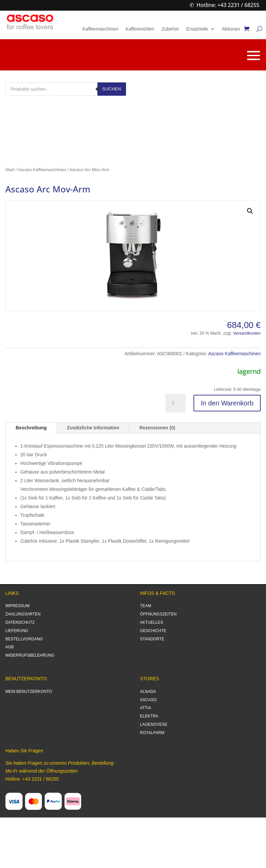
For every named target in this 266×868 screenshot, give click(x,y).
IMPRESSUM (17, 606)
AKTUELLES (151, 622)
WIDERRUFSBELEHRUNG (30, 655)
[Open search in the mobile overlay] (66, 89)
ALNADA (148, 692)
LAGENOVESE (154, 724)
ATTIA (145, 708)
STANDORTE (152, 639)
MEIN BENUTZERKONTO (29, 692)
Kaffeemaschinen (100, 29)
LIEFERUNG (17, 631)
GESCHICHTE (153, 631)
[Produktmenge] (176, 403)
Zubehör (170, 29)
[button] (250, 211)
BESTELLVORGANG (24, 639)
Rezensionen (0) (157, 428)
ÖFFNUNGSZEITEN (158, 614)
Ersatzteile (197, 29)
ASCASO (148, 700)
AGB (9, 647)
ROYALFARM (152, 733)
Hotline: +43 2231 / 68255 (228, 5)
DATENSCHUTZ (20, 622)
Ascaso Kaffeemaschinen (42, 170)
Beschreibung (31, 428)
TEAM (145, 606)
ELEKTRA (149, 716)
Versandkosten (247, 333)
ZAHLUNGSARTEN (23, 614)
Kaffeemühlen (140, 29)
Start (10, 170)
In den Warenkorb (227, 403)
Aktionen (231, 29)
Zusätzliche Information (93, 428)
